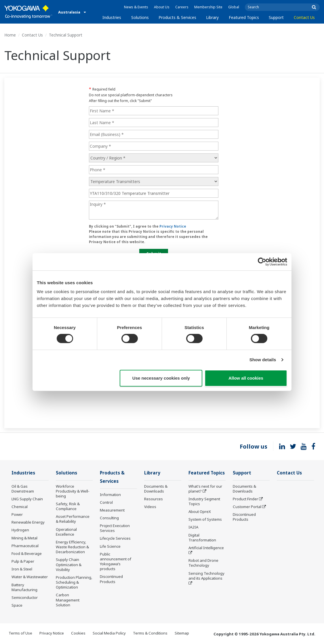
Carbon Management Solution (68, 600)
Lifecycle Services (115, 538)
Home (10, 35)
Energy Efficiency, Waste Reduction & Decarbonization (72, 547)
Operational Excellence (66, 532)
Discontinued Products (111, 579)
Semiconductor (25, 597)
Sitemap (182, 633)
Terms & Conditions (150, 633)
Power (17, 514)
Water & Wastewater (30, 577)
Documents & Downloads (156, 489)
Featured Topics (244, 17)
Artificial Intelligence (206, 548)
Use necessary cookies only (161, 378)
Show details (263, 360)
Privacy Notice (52, 633)
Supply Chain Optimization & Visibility (69, 564)
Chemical (20, 507)
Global (234, 7)
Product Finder (245, 499)
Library (212, 17)
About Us (162, 7)
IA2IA (193, 527)
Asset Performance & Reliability (73, 519)
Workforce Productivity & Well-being (73, 491)
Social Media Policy (109, 633)
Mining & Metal (24, 538)
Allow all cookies (246, 378)
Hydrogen (20, 530)
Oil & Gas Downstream (23, 489)
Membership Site (208, 7)
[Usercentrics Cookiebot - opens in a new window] (262, 262)
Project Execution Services (115, 528)
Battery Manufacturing (24, 587)
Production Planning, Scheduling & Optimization (74, 582)
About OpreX (200, 512)
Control (106, 502)
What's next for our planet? (205, 489)
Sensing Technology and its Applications (206, 576)
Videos (150, 507)
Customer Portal (247, 507)
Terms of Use (20, 633)
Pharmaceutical (25, 546)
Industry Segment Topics (204, 501)
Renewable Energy (28, 522)
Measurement (112, 510)
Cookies (78, 633)
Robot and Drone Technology (203, 563)
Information (110, 495)
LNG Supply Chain (27, 499)
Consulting (109, 518)
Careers (182, 7)
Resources (154, 499)
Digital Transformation (202, 538)
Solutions (140, 17)
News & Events (136, 7)
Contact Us (304, 17)
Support (276, 17)
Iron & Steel (22, 569)
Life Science (110, 546)
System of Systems (205, 519)
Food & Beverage (27, 553)
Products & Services (177, 17)
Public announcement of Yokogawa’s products (116, 561)
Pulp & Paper (23, 561)
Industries (112, 17)
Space (17, 605)
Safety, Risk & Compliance (68, 506)
